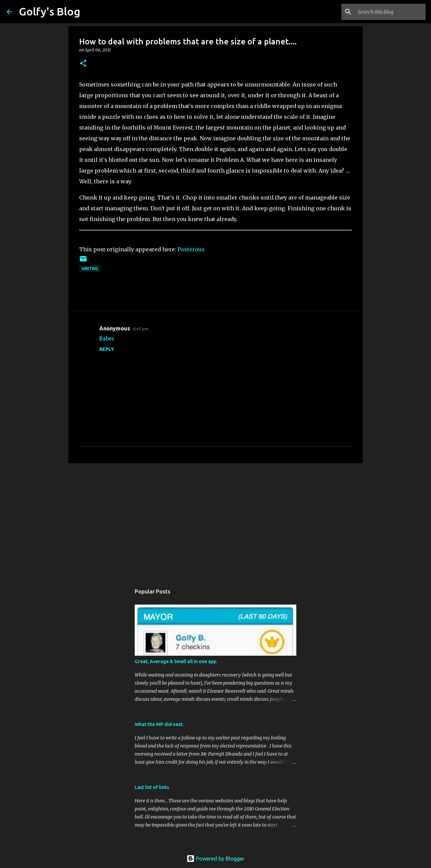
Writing (90, 269)
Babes (107, 338)
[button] (83, 64)
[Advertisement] (215, 520)
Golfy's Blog (49, 11)
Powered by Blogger (215, 859)
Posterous (191, 249)
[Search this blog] (390, 12)
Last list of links (152, 787)
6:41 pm (140, 329)
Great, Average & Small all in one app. (176, 661)
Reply (107, 349)
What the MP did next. (159, 724)
